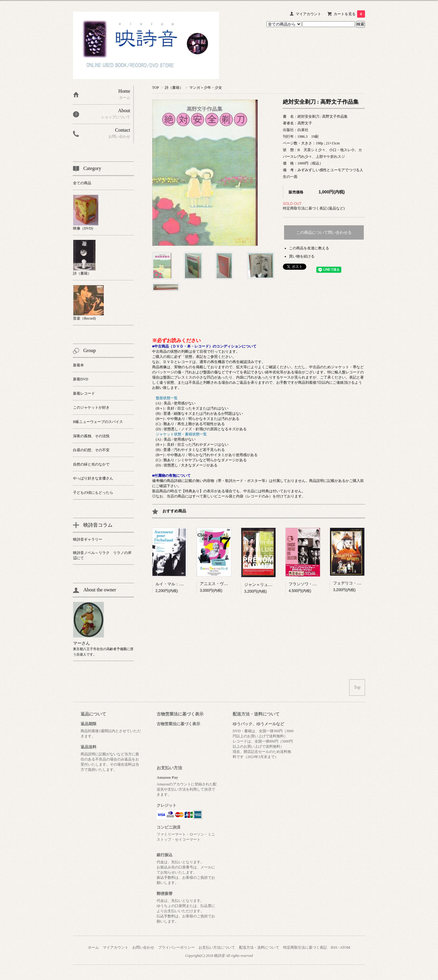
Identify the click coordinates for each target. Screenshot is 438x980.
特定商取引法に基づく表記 (305, 947)
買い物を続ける (302, 256)
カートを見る (349, 14)
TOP (155, 88)
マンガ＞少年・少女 (206, 88)
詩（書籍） (174, 88)
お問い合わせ (143, 947)
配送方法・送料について (259, 947)
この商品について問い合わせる (324, 232)
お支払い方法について (217, 947)
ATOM (345, 947)
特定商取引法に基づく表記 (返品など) (314, 208)
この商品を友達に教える (309, 248)
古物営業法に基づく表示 (178, 724)
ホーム (93, 947)
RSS (334, 947)
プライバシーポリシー (176, 947)
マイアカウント (308, 14)
